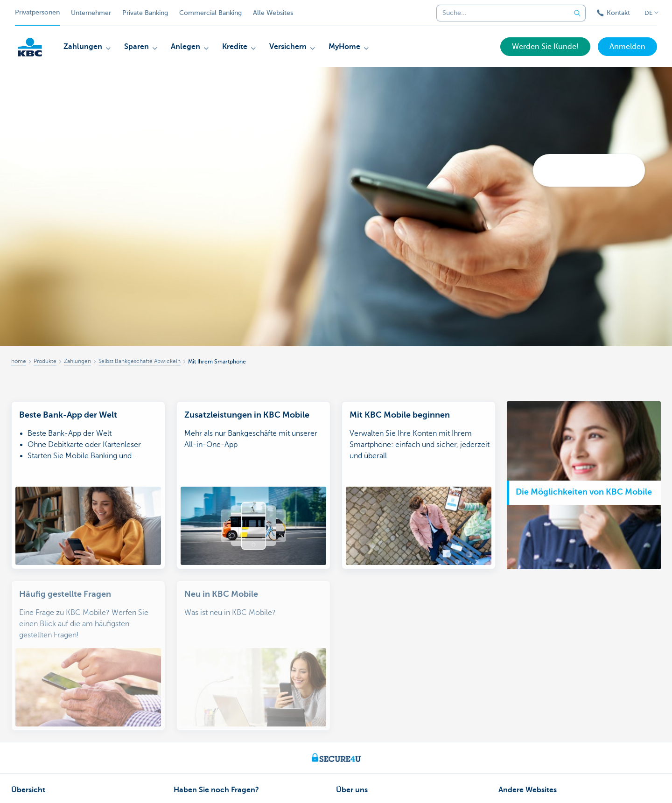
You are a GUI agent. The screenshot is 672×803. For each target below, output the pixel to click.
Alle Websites (273, 13)
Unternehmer (91, 13)
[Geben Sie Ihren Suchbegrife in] (577, 13)
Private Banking (145, 13)
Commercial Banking (210, 13)
